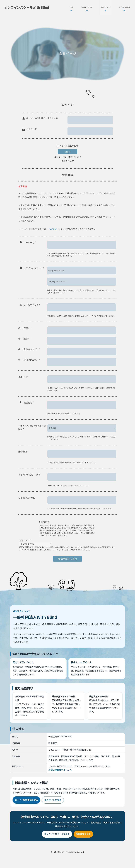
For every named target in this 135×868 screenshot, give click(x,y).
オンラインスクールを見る (57, 834)
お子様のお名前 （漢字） (30, 474)
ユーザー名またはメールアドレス (42, 118)
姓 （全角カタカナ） (29, 349)
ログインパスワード (34, 268)
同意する (46, 522)
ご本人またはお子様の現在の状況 (32, 427)
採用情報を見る (83, 834)
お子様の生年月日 (27, 498)
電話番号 (29, 403)
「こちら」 (53, 229)
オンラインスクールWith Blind (27, 7)
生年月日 (23, 377)
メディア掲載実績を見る (26, 800)
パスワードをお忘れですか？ (67, 157)
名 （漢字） (25, 339)
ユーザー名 (30, 242)
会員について (67, 161)
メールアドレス (32, 305)
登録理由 (23, 451)
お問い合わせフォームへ (60, 770)
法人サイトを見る (53, 800)
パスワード (32, 129)
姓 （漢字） (25, 328)
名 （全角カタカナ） (29, 360)
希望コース (25, 540)
